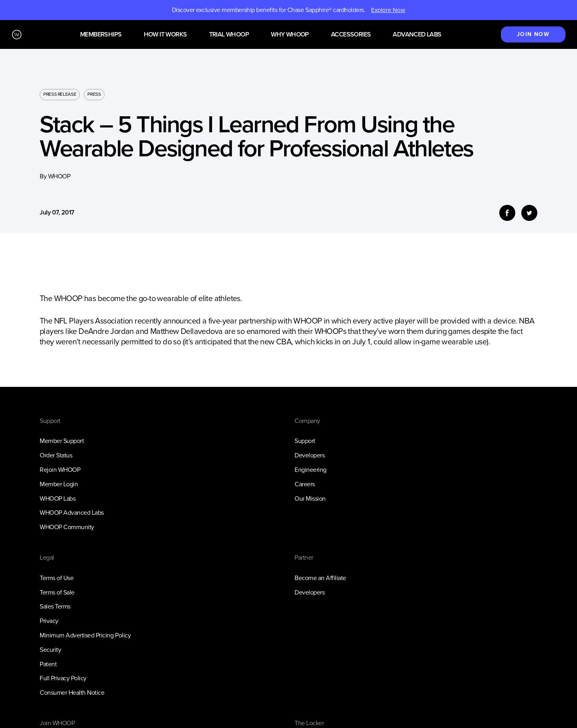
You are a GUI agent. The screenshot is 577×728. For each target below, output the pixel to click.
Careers (305, 484)
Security (50, 650)
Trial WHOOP (229, 35)
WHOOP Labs (57, 498)
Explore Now (388, 10)
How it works (165, 35)
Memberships (101, 35)
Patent (48, 664)
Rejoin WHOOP (60, 470)
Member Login (59, 484)
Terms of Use (56, 578)
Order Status (56, 455)
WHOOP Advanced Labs (72, 513)
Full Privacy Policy (63, 678)
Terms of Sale (57, 592)
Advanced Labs (417, 35)
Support (305, 441)
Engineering (311, 470)
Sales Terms (55, 606)
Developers (310, 455)
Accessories (351, 35)
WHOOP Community (67, 527)
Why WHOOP (290, 35)
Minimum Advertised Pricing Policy (85, 635)
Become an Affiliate (320, 578)
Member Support (62, 441)
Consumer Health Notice (72, 693)
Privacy (49, 621)
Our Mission (310, 498)
